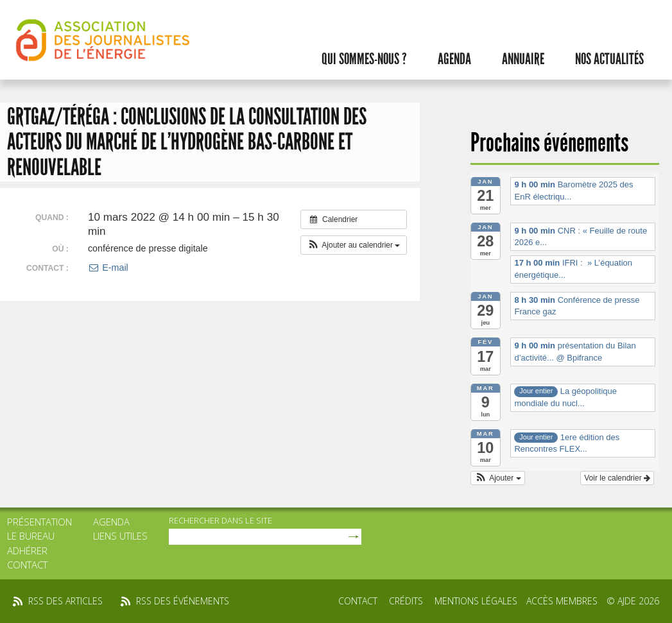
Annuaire (523, 59)
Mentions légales (476, 601)
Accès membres (562, 601)
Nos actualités (609, 59)
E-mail (108, 268)
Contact (27, 565)
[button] (354, 245)
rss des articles (65, 601)
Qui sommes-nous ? (364, 59)
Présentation (39, 522)
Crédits (406, 601)
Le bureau (31, 536)
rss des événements (183, 601)
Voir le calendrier (617, 478)
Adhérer (27, 550)
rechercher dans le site (220, 520)
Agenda (454, 59)
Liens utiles (120, 536)
